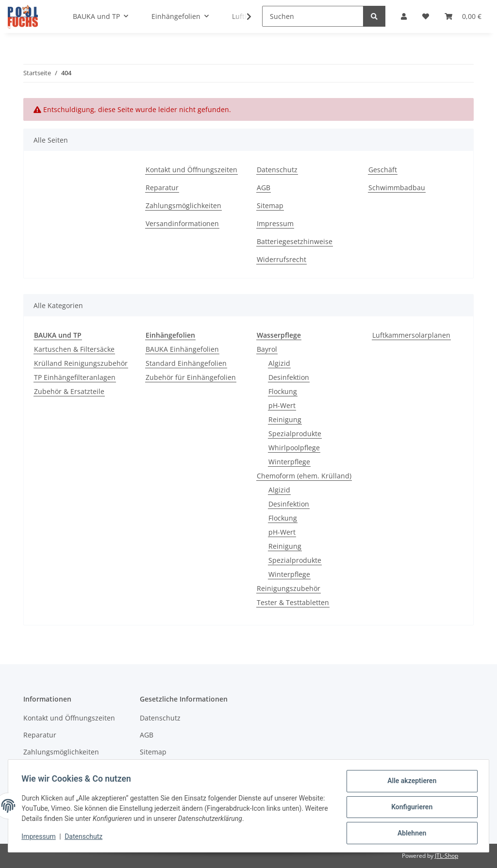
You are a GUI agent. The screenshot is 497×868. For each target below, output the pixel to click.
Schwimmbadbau (397, 188)
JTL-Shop (447, 856)
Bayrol (267, 349)
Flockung (283, 391)
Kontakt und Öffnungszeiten (191, 170)
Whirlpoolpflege (294, 448)
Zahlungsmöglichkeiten (183, 205)
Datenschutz (277, 170)
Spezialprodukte (295, 434)
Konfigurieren (409, 808)
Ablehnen (409, 834)
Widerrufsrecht (282, 259)
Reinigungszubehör (289, 588)
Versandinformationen (182, 223)
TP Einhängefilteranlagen (75, 377)
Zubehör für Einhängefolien (191, 377)
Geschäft (383, 170)
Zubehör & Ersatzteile (69, 391)
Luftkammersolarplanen (411, 335)
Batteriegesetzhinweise (295, 241)
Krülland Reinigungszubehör (81, 363)
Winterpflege (289, 462)
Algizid (279, 363)
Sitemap (270, 205)
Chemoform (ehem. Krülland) (304, 476)
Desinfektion (289, 377)
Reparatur (162, 188)
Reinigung (285, 419)
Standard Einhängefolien (186, 363)
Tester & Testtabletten (293, 602)
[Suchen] (313, 16)
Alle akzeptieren (409, 783)
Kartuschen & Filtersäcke (74, 349)
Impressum (275, 223)
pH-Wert (282, 405)
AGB (264, 188)
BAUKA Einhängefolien (182, 349)
